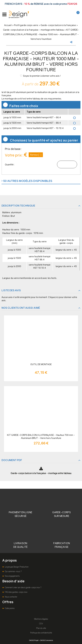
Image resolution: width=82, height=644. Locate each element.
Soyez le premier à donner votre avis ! (40, 76)
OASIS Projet (34, 640)
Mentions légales (41, 619)
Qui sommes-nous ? (13, 571)
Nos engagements (12, 576)
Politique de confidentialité (41, 633)
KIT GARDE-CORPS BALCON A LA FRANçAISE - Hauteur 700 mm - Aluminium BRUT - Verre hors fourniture (41, 436)
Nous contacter (11, 597)
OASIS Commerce (46, 640)
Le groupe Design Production (16, 567)
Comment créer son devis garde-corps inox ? (23, 587)
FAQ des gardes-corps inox (16, 592)
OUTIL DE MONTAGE (41, 364)
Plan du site (41, 628)
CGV (41, 624)
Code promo (9, 608)
